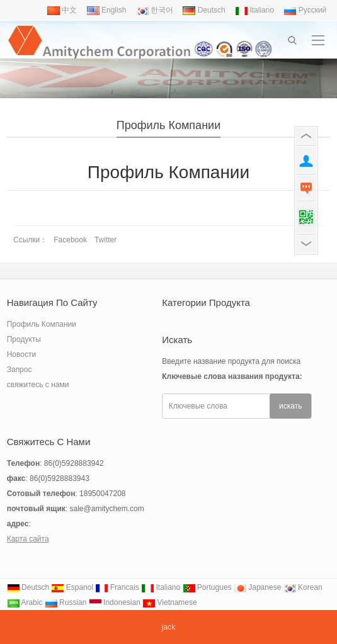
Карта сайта (28, 539)
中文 (62, 10)
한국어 (155, 10)
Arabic (25, 602)
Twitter (106, 240)
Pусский (305, 10)
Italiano (254, 10)
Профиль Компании (168, 125)
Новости (21, 354)
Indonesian (115, 602)
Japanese (257, 587)
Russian (66, 602)
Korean (303, 587)
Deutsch (204, 10)
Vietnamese (170, 602)
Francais (117, 587)
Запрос (20, 370)
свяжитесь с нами (38, 385)
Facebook (70, 240)
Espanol (72, 587)
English (107, 10)
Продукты (24, 339)
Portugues (207, 587)
